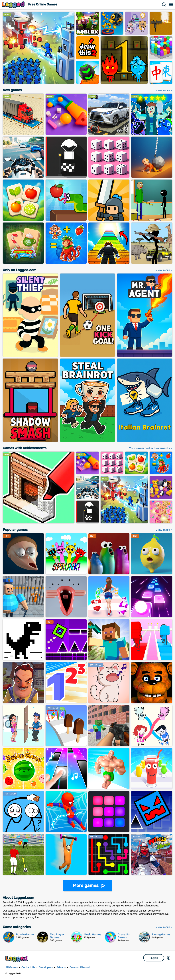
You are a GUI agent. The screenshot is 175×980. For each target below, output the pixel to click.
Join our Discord (80, 967)
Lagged (14, 5)
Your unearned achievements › (150, 448)
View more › (164, 90)
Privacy (61, 967)
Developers (46, 967)
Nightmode (169, 958)
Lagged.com (17, 959)
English (154, 958)
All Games (12, 967)
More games (86, 885)
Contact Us (28, 967)
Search (164, 5)
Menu (171, 5)
